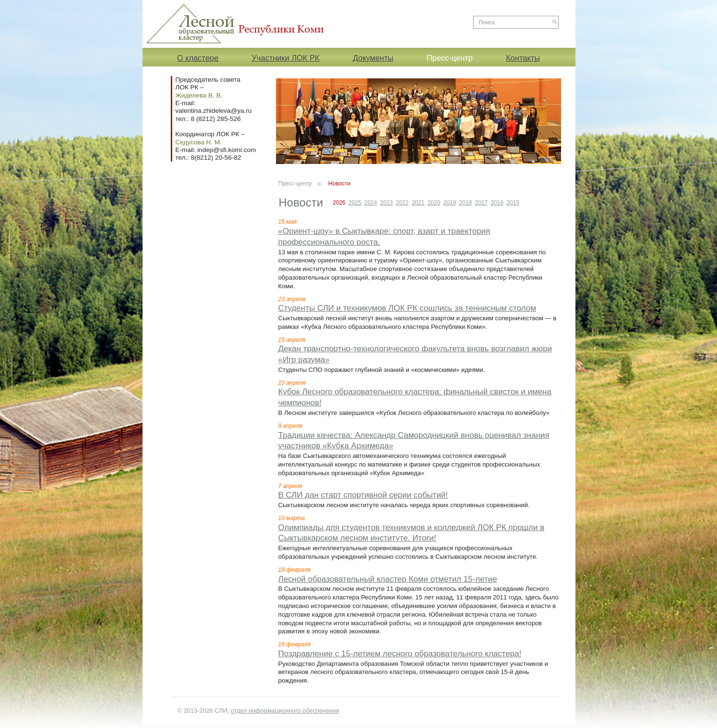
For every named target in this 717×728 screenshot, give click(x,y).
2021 (418, 203)
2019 (450, 203)
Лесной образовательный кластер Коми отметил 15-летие (388, 579)
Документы (373, 58)
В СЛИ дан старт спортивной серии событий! (363, 495)
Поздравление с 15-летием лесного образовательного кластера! (400, 654)
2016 (497, 203)
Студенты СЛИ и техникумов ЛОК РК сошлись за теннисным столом (407, 308)
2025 (355, 203)
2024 (371, 203)
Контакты (523, 58)
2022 (403, 203)
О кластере (198, 58)
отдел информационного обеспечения (285, 711)
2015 (513, 203)
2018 (466, 203)
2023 (387, 203)
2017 (481, 203)
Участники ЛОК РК (286, 58)
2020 (434, 203)
